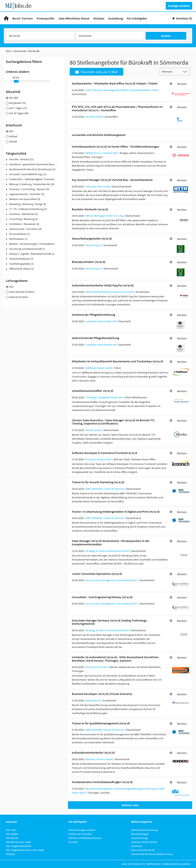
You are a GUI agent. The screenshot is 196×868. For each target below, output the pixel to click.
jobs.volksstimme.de (143, 850)
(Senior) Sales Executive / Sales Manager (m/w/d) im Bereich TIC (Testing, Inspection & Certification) (113, 422)
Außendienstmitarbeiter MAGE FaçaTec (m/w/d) (103, 285)
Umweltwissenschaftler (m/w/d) (93, 391)
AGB (124, 864)
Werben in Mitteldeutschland (85, 838)
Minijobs (99, 18)
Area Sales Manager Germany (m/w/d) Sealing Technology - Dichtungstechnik (110, 622)
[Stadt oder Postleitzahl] (110, 36)
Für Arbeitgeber (137, 18)
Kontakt (73, 842)
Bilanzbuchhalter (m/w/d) (89, 262)
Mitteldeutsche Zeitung (145, 830)
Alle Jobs (11, 830)
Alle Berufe (12, 838)
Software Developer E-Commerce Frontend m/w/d (104, 453)
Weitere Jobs (130, 805)
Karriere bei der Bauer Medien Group (152, 854)
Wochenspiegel (140, 834)
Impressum (154, 864)
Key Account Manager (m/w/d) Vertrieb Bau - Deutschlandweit (112, 180)
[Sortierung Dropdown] (186, 71)
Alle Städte (12, 834)
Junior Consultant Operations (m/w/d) (97, 574)
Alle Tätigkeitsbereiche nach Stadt (25, 850)
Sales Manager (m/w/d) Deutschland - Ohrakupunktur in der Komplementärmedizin (111, 543)
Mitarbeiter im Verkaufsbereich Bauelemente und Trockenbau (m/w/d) (118, 361)
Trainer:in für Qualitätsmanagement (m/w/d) (101, 723)
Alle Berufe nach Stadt (18, 842)
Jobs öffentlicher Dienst (74, 18)
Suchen (166, 36)
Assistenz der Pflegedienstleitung (93, 315)
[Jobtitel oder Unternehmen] (40, 36)
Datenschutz (137, 864)
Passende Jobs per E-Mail (96, 72)
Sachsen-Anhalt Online (144, 842)
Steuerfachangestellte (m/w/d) (92, 238)
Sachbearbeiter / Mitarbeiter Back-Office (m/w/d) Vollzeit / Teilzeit (115, 83)
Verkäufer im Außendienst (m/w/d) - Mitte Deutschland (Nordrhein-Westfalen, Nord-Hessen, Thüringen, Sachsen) (116, 659)
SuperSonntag (139, 838)
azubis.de (137, 846)
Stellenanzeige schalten (82, 830)
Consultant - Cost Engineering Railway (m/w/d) (102, 597)
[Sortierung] (171, 71)
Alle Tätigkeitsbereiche (19, 846)
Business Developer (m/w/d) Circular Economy (102, 694)
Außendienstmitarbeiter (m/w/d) (93, 752)
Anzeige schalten (179, 6)
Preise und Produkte (80, 834)
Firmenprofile (45, 18)
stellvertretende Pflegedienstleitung (95, 338)
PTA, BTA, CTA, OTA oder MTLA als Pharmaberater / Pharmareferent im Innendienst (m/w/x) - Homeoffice (117, 108)
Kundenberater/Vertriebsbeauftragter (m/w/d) (102, 782)
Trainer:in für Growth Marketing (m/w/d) (98, 482)
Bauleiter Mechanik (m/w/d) (90, 209)
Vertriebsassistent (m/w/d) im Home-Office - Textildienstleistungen (116, 146)
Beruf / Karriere (23, 18)
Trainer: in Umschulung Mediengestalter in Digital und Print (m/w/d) (116, 512)
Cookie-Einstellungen (176, 864)
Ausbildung (116, 18)
